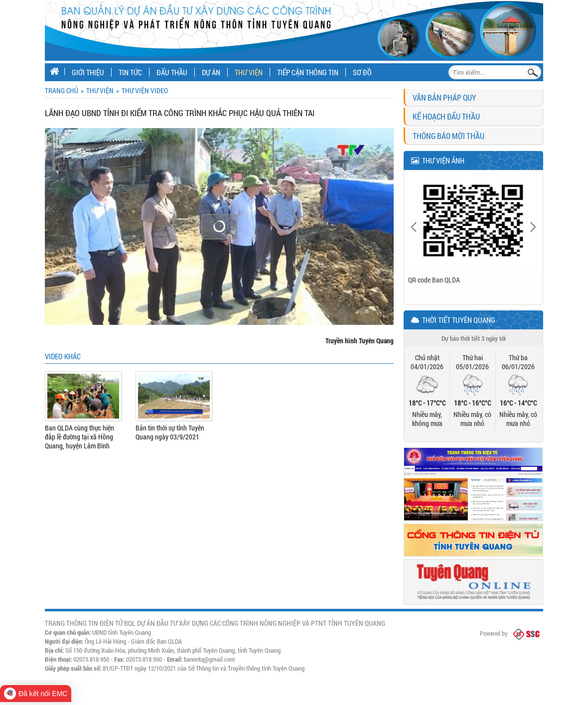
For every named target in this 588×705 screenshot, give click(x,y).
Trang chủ (62, 90)
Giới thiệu (88, 72)
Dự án (211, 72)
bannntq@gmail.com (210, 659)
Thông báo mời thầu (448, 136)
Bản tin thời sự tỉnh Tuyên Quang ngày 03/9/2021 (170, 432)
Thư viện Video (145, 90)
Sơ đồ (362, 72)
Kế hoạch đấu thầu (446, 116)
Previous (414, 226)
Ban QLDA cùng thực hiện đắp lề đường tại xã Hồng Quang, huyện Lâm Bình (79, 437)
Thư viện (249, 72)
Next (532, 226)
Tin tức (130, 72)
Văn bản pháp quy (444, 97)
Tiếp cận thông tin (308, 72)
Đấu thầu (172, 72)
